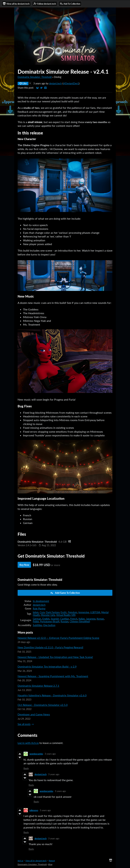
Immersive (84, 612)
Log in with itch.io (28, 743)
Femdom (73, 612)
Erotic (64, 612)
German (37, 619)
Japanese (91, 619)
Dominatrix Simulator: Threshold (35, 77)
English (46, 619)
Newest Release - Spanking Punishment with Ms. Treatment (53, 676)
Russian (65, 622)
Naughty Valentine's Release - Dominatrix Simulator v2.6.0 (52, 695)
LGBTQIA (95, 612)
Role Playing (39, 609)
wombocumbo (36, 754)
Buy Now (24, 565)
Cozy (42, 612)
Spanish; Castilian (60, 619)
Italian (82, 619)
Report (52, 861)
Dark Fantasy (53, 612)
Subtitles (37, 625)
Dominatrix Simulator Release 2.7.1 (38, 686)
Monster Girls (48, 615)
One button (49, 625)
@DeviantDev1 (71, 84)
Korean (100, 619)
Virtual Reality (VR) (66, 615)
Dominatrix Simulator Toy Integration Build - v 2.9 (47, 666)
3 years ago (50, 754)
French (74, 619)
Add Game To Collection (65, 593)
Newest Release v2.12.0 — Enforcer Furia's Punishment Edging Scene (58, 638)
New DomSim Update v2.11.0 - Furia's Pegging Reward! (50, 647)
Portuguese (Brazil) (50, 622)
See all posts (24, 724)
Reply (26, 768)
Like (23, 83)
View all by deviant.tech (36, 861)
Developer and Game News (34, 714)
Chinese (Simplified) (80, 622)
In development (41, 601)
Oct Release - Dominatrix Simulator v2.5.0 (43, 705)
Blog (50, 864)
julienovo (34, 810)
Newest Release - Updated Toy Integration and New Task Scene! (55, 657)
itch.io (20, 861)
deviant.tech (55, 84)
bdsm (36, 612)
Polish (36, 622)
